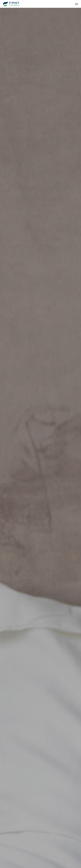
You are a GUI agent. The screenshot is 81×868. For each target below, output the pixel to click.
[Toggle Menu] (77, 4)
